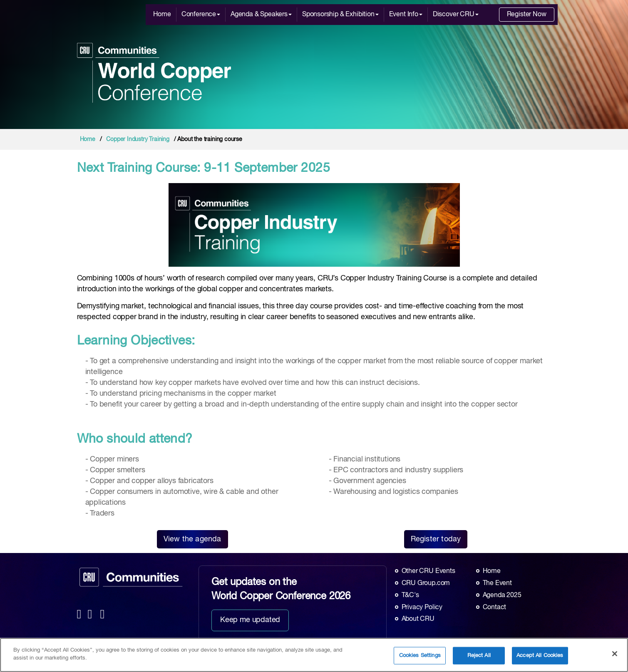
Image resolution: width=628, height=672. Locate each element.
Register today (436, 539)
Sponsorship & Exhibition (340, 15)
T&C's (410, 595)
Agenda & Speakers (261, 15)
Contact (495, 608)
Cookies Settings (420, 658)
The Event (497, 583)
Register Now (527, 15)
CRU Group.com (426, 583)
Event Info (406, 15)
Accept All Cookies (540, 658)
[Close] (615, 656)
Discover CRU (456, 15)
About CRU (418, 619)
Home (162, 15)
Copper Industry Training (138, 139)
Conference (201, 15)
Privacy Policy (422, 608)
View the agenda (192, 539)
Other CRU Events (428, 571)
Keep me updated (250, 620)
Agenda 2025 (502, 595)
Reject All (479, 658)
